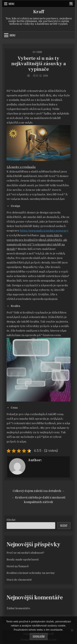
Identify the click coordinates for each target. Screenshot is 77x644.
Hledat (11, 520)
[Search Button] (71, 4)
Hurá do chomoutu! (19, 580)
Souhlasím (39, 636)
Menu (11, 4)
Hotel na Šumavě (18, 566)
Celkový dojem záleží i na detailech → (39, 491)
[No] (72, 630)
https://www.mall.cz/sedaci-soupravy (44, 231)
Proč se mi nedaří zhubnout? (25, 553)
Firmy (39, 52)
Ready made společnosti (23, 560)
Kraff (39, 12)
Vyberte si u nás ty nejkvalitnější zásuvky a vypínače (39, 64)
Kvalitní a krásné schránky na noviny (31, 573)
